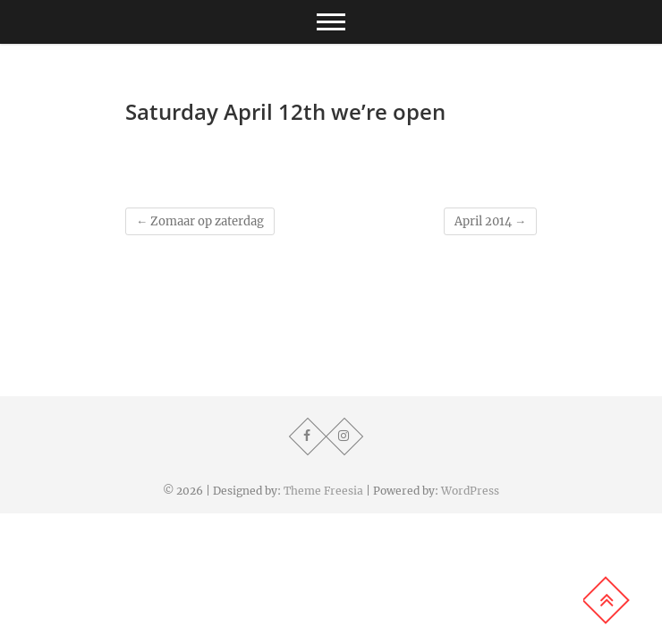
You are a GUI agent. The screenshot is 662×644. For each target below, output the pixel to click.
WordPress (470, 491)
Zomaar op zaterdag (200, 221)
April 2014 (490, 221)
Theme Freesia (323, 491)
